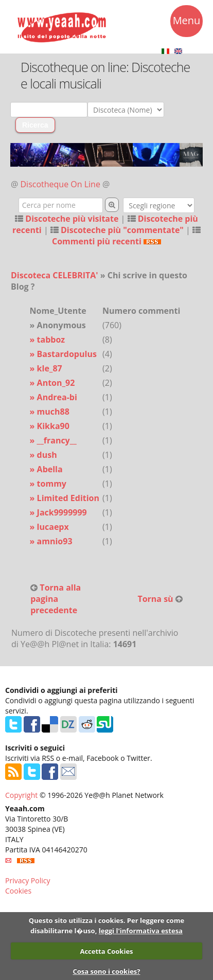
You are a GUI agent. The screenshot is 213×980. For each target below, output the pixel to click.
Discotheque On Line (60, 184)
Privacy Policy (28, 880)
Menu (187, 22)
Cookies (18, 891)
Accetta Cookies (106, 951)
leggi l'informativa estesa (141, 931)
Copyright (21, 795)
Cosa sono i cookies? (106, 971)
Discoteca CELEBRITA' (55, 275)
